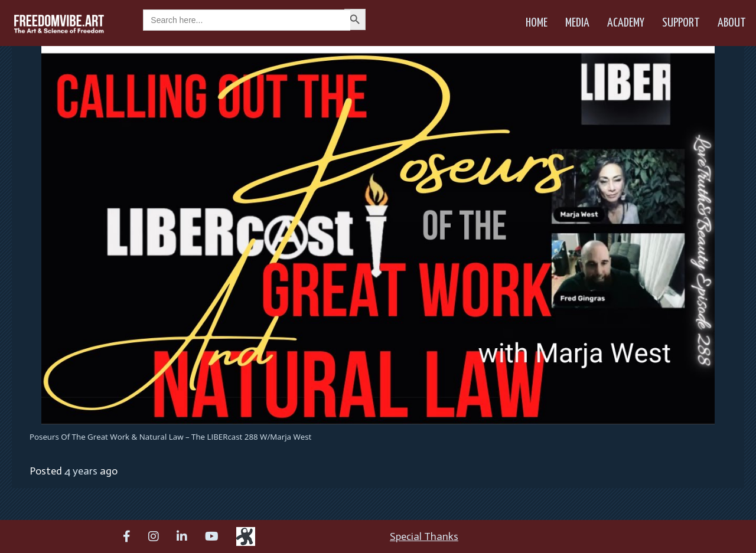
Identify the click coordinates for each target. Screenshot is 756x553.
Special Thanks (424, 536)
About (732, 23)
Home (537, 23)
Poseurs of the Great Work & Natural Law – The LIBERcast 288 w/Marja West (170, 437)
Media (577, 23)
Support (681, 23)
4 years (81, 471)
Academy (626, 23)
